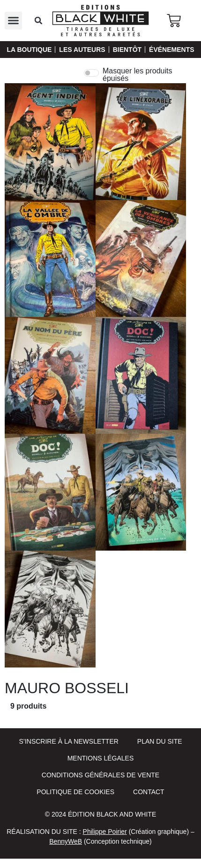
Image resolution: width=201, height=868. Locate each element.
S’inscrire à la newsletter (68, 741)
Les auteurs (82, 50)
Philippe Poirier (105, 832)
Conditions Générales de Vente (100, 775)
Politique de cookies (75, 792)
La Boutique (29, 50)
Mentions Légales (101, 758)
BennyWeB (66, 841)
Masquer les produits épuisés (138, 75)
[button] (14, 21)
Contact (149, 792)
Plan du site (160, 741)
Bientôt (127, 50)
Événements (171, 50)
